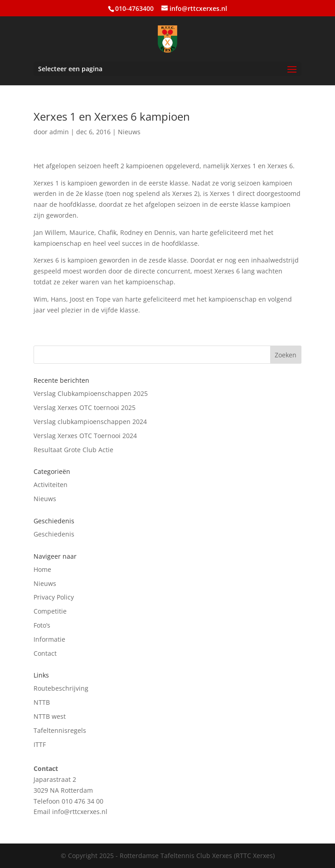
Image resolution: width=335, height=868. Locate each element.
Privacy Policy (54, 597)
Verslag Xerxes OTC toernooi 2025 (85, 407)
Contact (45, 653)
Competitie (50, 611)
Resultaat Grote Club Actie (73, 450)
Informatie (49, 639)
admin (59, 132)
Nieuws (129, 132)
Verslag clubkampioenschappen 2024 (90, 422)
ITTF (40, 744)
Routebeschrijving (61, 688)
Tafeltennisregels (60, 730)
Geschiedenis (54, 534)
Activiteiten (51, 485)
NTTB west (50, 716)
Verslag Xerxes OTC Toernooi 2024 (85, 436)
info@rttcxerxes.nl (80, 812)
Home (42, 569)
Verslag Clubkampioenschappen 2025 (91, 393)
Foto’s (42, 625)
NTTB (42, 702)
